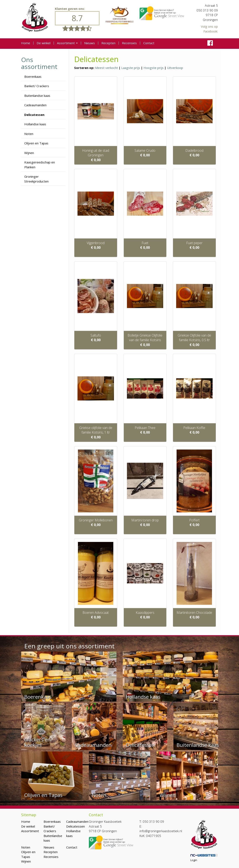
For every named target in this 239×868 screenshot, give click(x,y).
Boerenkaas (33, 76)
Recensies (129, 43)
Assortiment (67, 43)
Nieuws (90, 43)
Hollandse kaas (35, 124)
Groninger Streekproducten (36, 179)
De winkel (44, 43)
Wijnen (29, 153)
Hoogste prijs (154, 68)
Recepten (108, 43)
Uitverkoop (175, 68)
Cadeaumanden (35, 105)
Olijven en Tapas (36, 143)
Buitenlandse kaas (37, 96)
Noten (29, 134)
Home (26, 43)
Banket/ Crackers (37, 86)
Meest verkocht (107, 68)
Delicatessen (34, 115)
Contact (149, 43)
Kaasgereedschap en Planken (40, 165)
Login (194, 860)
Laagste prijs (131, 68)
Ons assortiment (39, 63)
